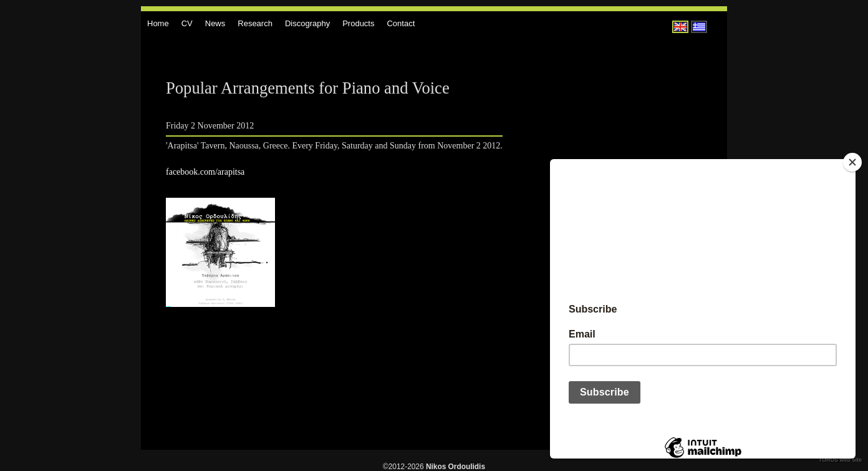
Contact (401, 23)
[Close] (852, 162)
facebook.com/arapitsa (205, 172)
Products (358, 23)
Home (158, 23)
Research (255, 23)
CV (187, 23)
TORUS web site (840, 460)
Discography (307, 23)
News (215, 23)
